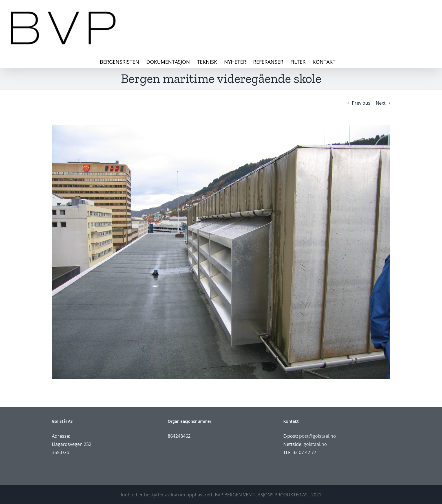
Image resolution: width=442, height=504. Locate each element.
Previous (361, 103)
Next (381, 103)
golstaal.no (316, 444)
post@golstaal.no (318, 436)
